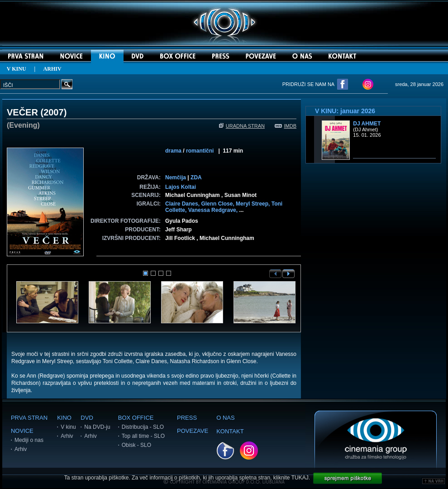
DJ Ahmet (367, 124)
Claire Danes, (183, 204)
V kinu (68, 427)
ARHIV (52, 69)
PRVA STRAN (29, 418)
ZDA (196, 177)
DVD (87, 418)
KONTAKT (230, 431)
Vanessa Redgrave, (214, 210)
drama (173, 151)
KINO (64, 418)
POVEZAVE (193, 431)
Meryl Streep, (254, 204)
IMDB (286, 126)
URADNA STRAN (242, 126)
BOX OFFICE (136, 418)
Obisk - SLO (136, 445)
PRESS (187, 418)
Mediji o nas (29, 440)
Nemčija (176, 177)
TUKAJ (300, 478)
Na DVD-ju (97, 427)
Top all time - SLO (143, 436)
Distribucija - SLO (143, 427)
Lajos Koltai (181, 187)
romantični (200, 151)
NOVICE (22, 431)
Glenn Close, (218, 204)
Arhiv (21, 449)
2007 (54, 112)
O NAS (225, 418)
